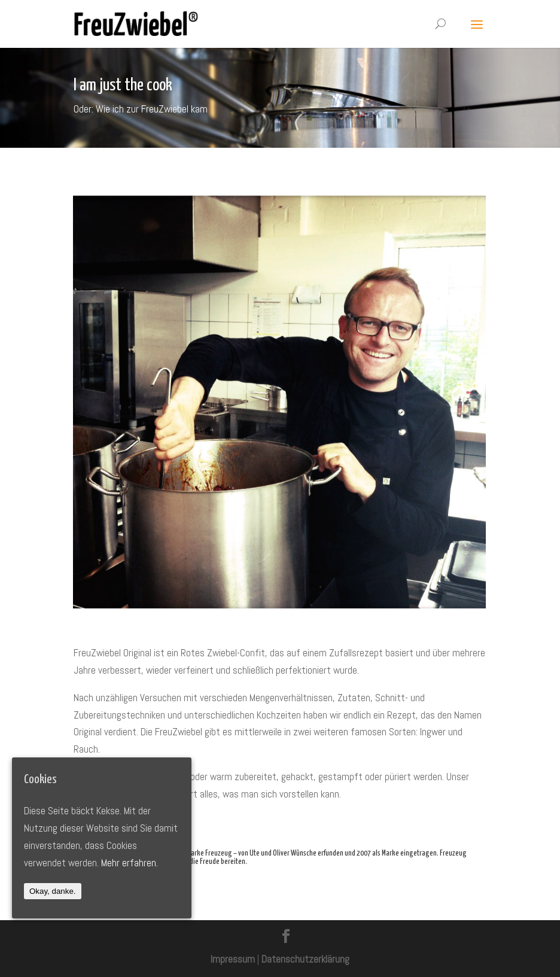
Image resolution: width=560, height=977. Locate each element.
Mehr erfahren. (130, 863)
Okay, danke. (53, 891)
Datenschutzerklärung (305, 959)
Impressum (233, 959)
